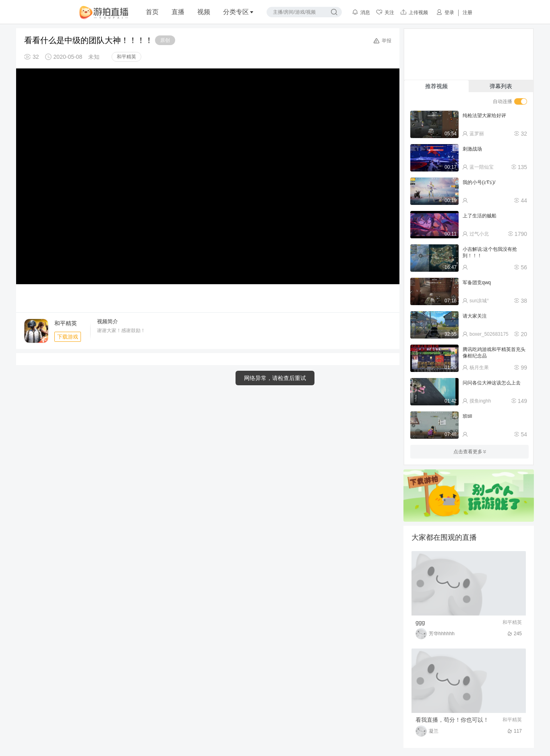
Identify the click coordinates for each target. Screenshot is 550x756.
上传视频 (414, 12)
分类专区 (238, 12)
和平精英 (126, 57)
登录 (445, 12)
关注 (385, 12)
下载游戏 (68, 337)
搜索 (334, 12)
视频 (204, 12)
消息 (361, 12)
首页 (152, 12)
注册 (467, 12)
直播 (178, 12)
